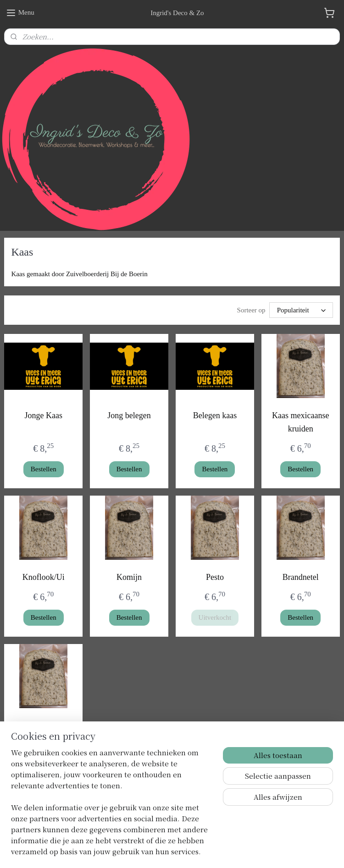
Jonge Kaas (44, 415)
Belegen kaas (215, 415)
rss (165, 851)
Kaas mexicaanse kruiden (300, 422)
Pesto (215, 577)
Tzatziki (43, 726)
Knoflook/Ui (44, 577)
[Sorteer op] (301, 310)
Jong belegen (129, 415)
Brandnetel (301, 577)
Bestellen (44, 469)
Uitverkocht (215, 617)
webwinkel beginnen (192, 851)
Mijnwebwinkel (259, 851)
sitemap (151, 851)
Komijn (129, 577)
